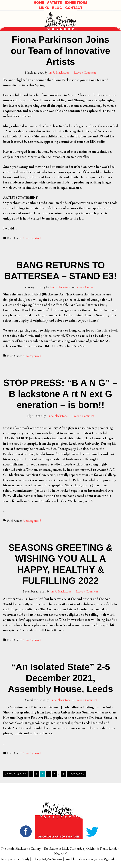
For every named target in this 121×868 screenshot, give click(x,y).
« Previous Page (15, 774)
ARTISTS (55, 3)
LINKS (44, 8)
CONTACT (74, 8)
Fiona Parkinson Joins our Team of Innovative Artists (61, 50)
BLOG (57, 8)
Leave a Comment (85, 73)
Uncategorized (32, 238)
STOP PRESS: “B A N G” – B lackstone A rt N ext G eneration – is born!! (60, 394)
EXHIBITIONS (76, 3)
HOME (39, 3)
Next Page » (76, 774)
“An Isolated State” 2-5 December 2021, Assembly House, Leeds (60, 678)
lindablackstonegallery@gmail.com (97, 859)
